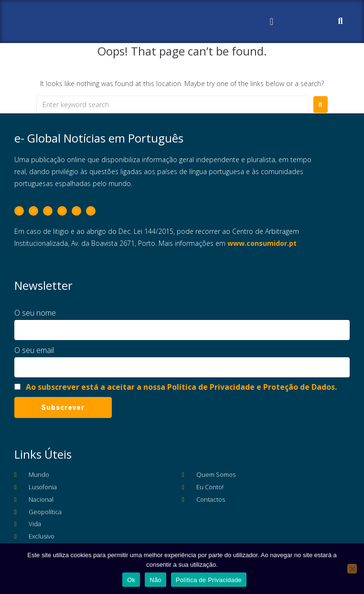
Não (155, 580)
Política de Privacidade (209, 580)
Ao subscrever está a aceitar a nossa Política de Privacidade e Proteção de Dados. (181, 387)
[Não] (352, 569)
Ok (131, 580)
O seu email (34, 350)
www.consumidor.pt (262, 243)
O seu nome (35, 313)
